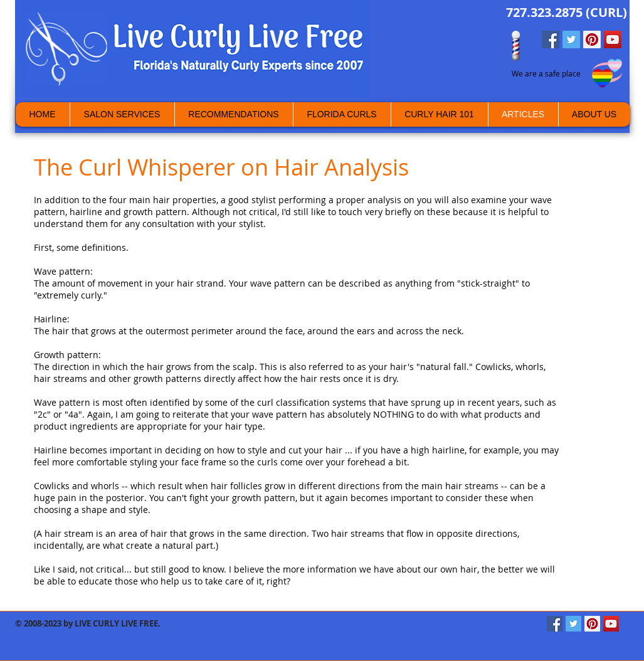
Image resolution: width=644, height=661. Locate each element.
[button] (594, 114)
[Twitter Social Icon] (571, 40)
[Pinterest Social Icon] (592, 40)
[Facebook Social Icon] (551, 40)
